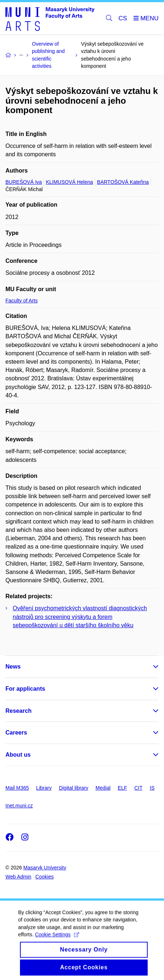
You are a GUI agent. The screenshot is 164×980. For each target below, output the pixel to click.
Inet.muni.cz (19, 806)
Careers (16, 733)
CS (123, 18)
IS (152, 788)
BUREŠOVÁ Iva (24, 182)
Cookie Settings (57, 940)
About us (18, 755)
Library (44, 788)
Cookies (44, 877)
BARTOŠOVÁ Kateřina (123, 182)
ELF (123, 788)
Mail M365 (17, 788)
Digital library (73, 788)
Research (19, 711)
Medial (103, 788)
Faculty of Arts (22, 301)
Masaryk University (45, 868)
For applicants (25, 689)
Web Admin (18, 877)
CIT (138, 788)
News (13, 667)
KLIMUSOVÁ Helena (69, 182)
